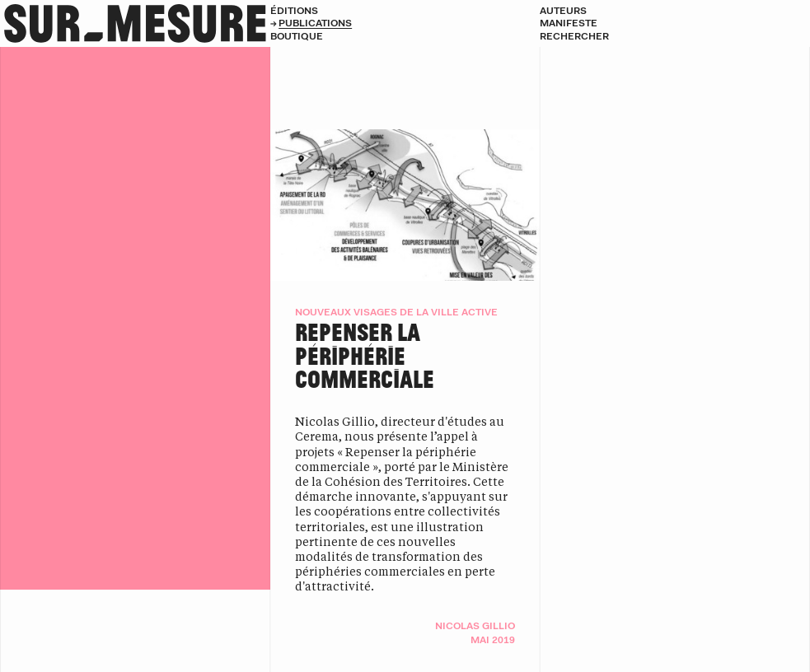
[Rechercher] (675, 36)
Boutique (297, 36)
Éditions (294, 10)
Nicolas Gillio (475, 625)
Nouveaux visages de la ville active (396, 312)
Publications (315, 23)
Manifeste (569, 23)
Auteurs (563, 10)
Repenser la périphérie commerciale (365, 355)
